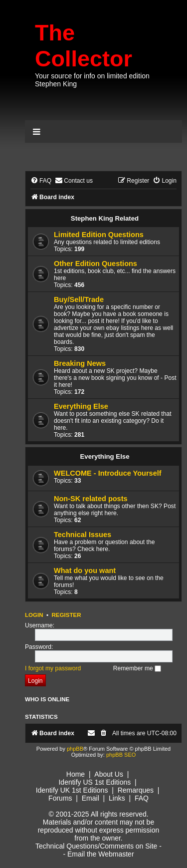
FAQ (142, 798)
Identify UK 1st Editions (72, 790)
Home (76, 774)
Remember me (137, 668)
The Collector (84, 46)
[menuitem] (41, 181)
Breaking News (80, 363)
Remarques (136, 790)
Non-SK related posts (91, 499)
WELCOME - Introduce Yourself (108, 473)
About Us (109, 774)
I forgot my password (53, 668)
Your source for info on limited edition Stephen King (92, 80)
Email (91, 798)
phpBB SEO (121, 755)
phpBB (75, 749)
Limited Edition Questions (99, 235)
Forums (60, 798)
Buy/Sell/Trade (79, 299)
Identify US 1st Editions (94, 782)
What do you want (85, 571)
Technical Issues (83, 535)
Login (34, 615)
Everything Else (81, 406)
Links (117, 798)
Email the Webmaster (101, 854)
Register (66, 615)
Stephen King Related (105, 218)
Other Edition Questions (95, 264)
